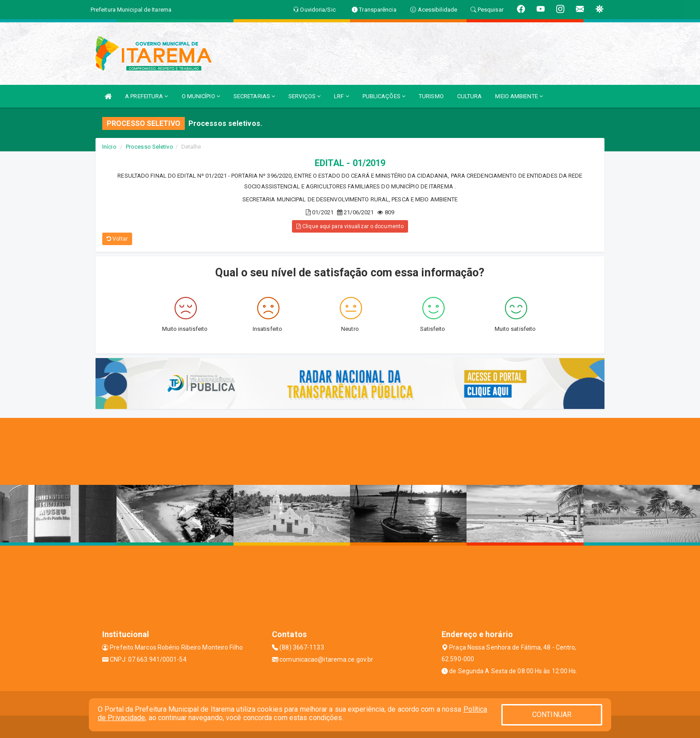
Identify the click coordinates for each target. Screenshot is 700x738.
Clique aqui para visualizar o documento (350, 226)
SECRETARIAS (254, 96)
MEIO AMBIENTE (519, 96)
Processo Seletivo (150, 147)
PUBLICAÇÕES (384, 96)
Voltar (117, 239)
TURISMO (431, 96)
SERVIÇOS (304, 96)
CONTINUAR (552, 715)
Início (109, 147)
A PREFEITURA (146, 96)
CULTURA (470, 96)
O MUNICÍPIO (201, 96)
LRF (342, 96)
